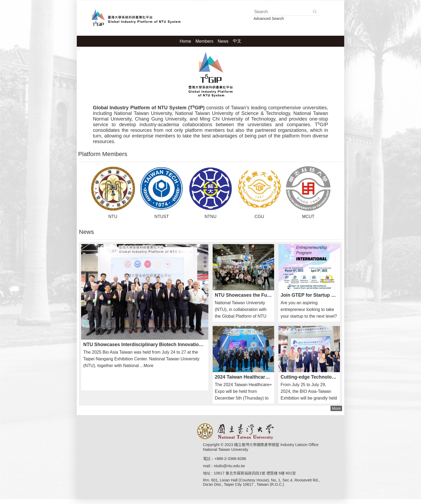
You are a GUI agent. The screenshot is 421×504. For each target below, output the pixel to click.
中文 (237, 41)
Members (204, 41)
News (223, 41)
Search (315, 12)
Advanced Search (269, 19)
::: (79, 49)
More (336, 408)
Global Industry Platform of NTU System (135, 17)
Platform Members (103, 154)
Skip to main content (3, 3)
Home (185, 41)
